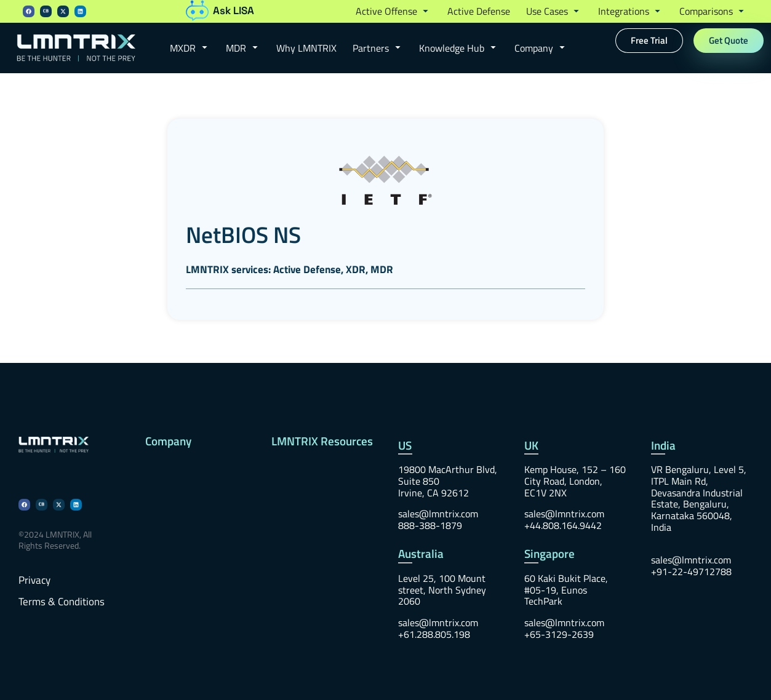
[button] (393, 12)
